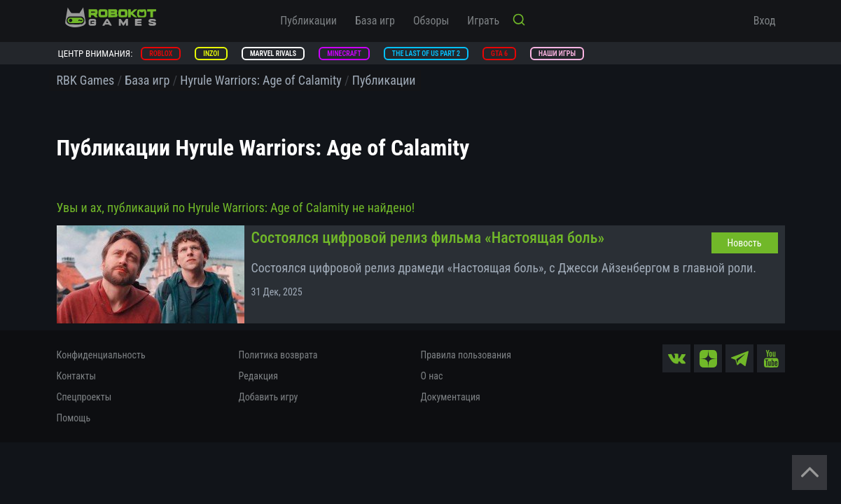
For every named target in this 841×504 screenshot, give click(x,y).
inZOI (211, 54)
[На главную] (111, 17)
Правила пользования (466, 355)
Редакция (258, 376)
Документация (451, 397)
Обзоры (431, 21)
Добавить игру (269, 397)
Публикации (308, 21)
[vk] (676, 358)
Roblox (161, 54)
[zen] (708, 358)
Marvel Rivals (273, 54)
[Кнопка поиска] (519, 21)
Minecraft (344, 54)
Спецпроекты (84, 397)
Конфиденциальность (101, 355)
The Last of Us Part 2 (426, 54)
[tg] (739, 358)
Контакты (77, 376)
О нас (432, 376)
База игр (375, 21)
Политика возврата (278, 355)
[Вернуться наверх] (809, 472)
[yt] (771, 358)
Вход (765, 21)
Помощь (74, 418)
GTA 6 (499, 54)
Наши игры (557, 54)
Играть (483, 21)
